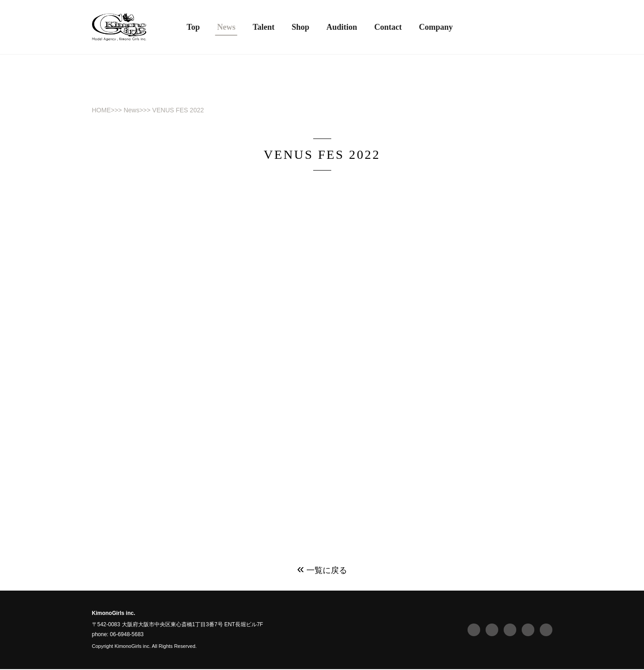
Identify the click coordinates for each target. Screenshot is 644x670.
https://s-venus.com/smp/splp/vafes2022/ (413, 453)
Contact (388, 27)
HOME (102, 110)
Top (193, 27)
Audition (342, 27)
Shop (300, 27)
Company (436, 27)
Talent (264, 27)
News (132, 110)
